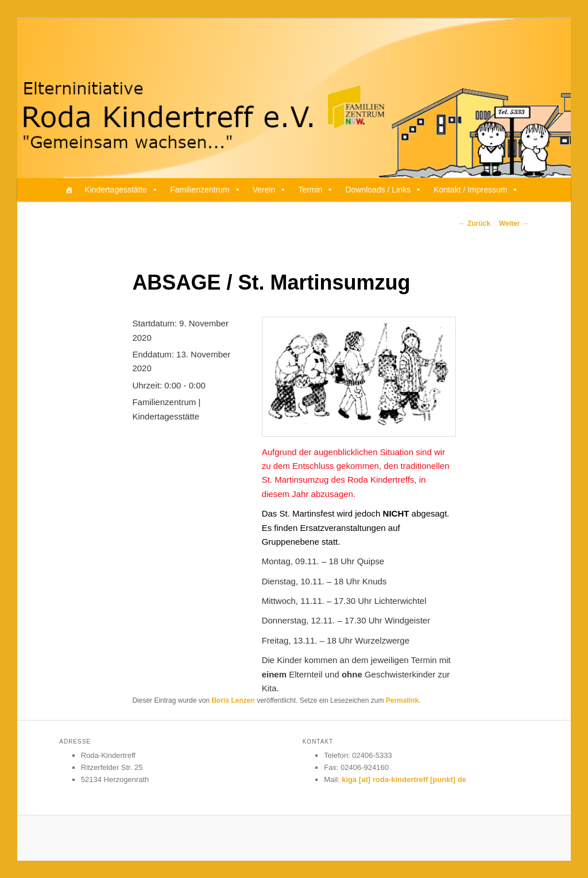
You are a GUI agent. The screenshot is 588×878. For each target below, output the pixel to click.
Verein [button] (270, 190)
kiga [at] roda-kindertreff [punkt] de (404, 779)
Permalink (402, 700)
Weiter (514, 224)
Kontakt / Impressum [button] (476, 190)
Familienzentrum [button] (205, 190)
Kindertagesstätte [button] (121, 190)
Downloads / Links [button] (384, 190)
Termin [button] (316, 190)
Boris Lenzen (233, 700)
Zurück (475, 224)
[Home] (69, 190)
